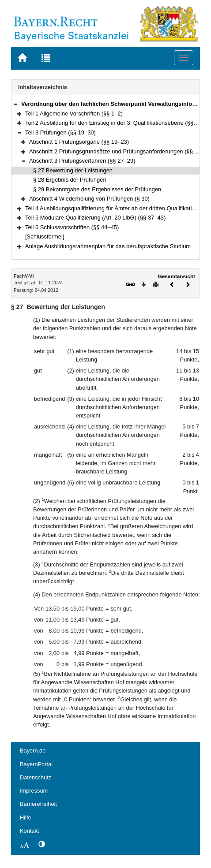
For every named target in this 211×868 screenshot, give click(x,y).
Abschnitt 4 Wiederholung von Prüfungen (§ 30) (89, 199)
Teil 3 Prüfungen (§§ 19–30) (60, 132)
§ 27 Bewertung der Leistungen (73, 170)
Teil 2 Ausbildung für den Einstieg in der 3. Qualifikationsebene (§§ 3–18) (117, 123)
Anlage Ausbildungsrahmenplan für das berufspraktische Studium (108, 246)
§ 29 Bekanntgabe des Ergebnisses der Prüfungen (97, 189)
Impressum (34, 791)
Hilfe (26, 818)
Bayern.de (33, 751)
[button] (15, 104)
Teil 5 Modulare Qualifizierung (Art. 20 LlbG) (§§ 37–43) (95, 218)
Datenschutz (36, 777)
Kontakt (29, 831)
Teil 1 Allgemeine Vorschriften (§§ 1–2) (74, 114)
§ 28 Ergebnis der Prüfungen (70, 180)
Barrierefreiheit (38, 804)
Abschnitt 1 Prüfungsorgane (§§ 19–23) (79, 142)
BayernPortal (36, 764)
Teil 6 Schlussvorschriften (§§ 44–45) (72, 227)
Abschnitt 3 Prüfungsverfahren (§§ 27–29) (82, 161)
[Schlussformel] (45, 237)
